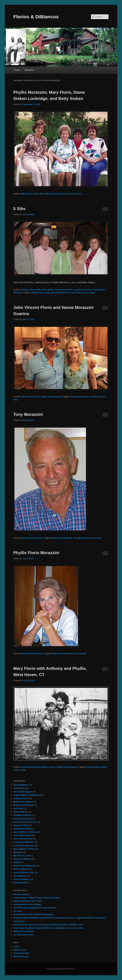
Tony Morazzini (28, 414)
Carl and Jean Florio (23, 935)
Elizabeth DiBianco (23, 815)
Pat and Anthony (22, 894)
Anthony (90, 767)
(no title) (17, 911)
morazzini (93, 397)
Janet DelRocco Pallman (25, 832)
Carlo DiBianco (21, 812)
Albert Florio (19, 788)
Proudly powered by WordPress (61, 969)
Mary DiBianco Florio (50, 194)
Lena (72, 293)
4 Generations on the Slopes (27, 904)
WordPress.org (21, 956)
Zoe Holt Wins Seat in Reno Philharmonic (34, 914)
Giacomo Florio (21, 825)
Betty (47, 293)
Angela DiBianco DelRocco (27, 795)
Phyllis (78, 293)
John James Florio (22, 835)
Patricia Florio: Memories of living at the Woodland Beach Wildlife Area (48, 925)
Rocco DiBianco (21, 869)
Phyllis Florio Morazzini (71, 194)
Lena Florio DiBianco (24, 842)
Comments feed (21, 953)
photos (17, 862)
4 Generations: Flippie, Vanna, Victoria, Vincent (36, 898)
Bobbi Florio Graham (24, 805)
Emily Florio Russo (23, 819)
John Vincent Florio (64, 290)
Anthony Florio (29, 290)
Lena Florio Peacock (83, 290)
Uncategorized (20, 876)
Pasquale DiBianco (23, 859)
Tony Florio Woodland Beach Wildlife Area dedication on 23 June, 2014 (48, 928)
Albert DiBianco (21, 785)
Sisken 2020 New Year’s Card (28, 901)
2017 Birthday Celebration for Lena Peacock (35, 908)
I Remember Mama (22, 829)
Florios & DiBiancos (36, 17)
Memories (29, 70)
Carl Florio (19, 808)
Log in (16, 946)
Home (17, 70)
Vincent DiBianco (22, 879)
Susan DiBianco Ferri (24, 873)
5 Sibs (19, 209)
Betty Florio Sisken (30, 194)
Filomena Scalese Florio (25, 822)
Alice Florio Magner (23, 792)
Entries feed (19, 950)
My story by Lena (22, 856)
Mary (97, 767)
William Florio (20, 883)
